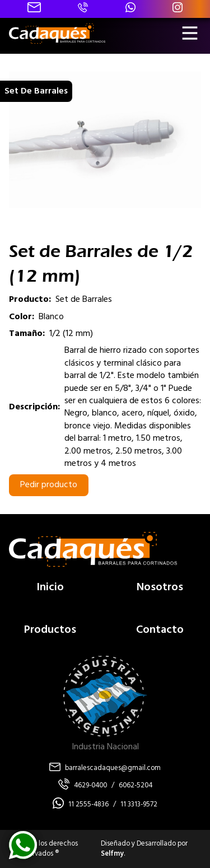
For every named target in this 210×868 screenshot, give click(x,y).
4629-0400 (90, 786)
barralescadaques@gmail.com (113, 768)
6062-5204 (136, 786)
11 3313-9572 (139, 805)
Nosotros (160, 587)
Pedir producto (49, 485)
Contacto (160, 630)
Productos (50, 630)
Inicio (50, 587)
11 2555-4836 (88, 805)
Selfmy (112, 854)
